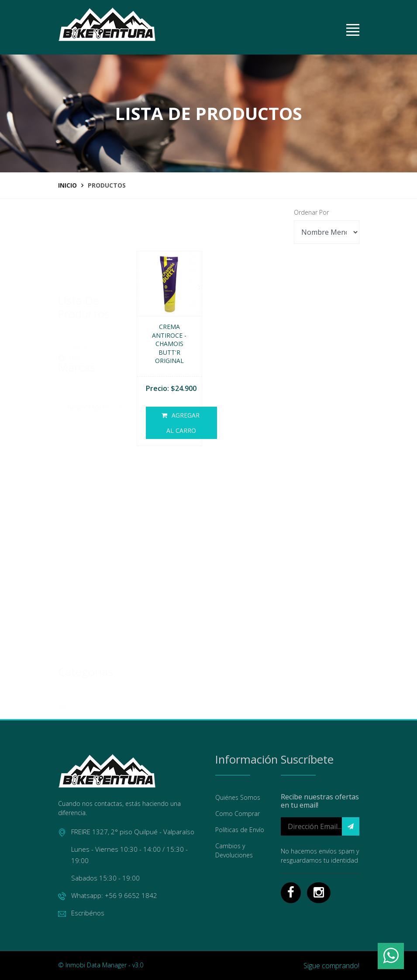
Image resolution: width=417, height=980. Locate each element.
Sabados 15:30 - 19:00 (105, 878)
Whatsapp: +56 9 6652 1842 (108, 896)
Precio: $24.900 (171, 388)
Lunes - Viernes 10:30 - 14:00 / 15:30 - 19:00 (129, 855)
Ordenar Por (311, 212)
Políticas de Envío (240, 830)
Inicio (67, 185)
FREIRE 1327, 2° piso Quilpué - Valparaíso (126, 832)
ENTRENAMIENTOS (91, 715)
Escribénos (81, 913)
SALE (91, 569)
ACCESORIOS (91, 666)
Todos (78, 290)
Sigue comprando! (331, 966)
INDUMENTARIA (91, 691)
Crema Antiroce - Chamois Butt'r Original (169, 344)
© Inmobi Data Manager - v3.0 (101, 965)
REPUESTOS (91, 617)
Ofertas (79, 279)
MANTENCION (91, 642)
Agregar (181, 425)
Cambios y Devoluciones (234, 850)
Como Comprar (238, 814)
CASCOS (91, 593)
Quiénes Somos (238, 797)
